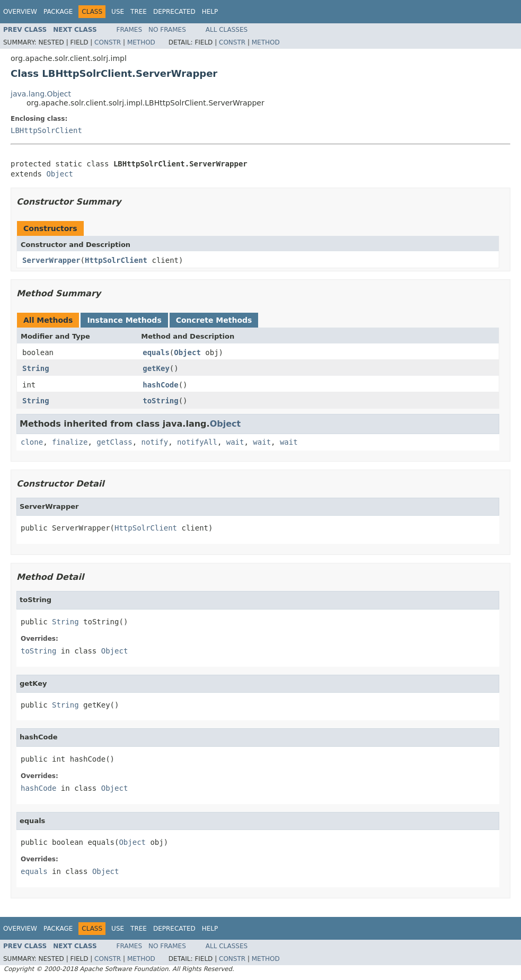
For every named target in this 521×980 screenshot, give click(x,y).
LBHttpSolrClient (46, 130)
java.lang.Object (41, 94)
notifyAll (197, 442)
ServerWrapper (51, 260)
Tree (139, 12)
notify (155, 442)
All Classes (227, 30)
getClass (114, 442)
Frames (130, 30)
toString (160, 401)
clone (32, 442)
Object (60, 174)
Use (118, 12)
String (36, 368)
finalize (70, 442)
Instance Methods (124, 320)
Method (141, 42)
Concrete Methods (214, 320)
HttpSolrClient (116, 260)
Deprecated (174, 12)
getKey (156, 368)
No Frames (167, 30)
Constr (108, 42)
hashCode (160, 385)
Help (210, 12)
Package (58, 12)
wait (235, 442)
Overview (20, 12)
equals (156, 352)
